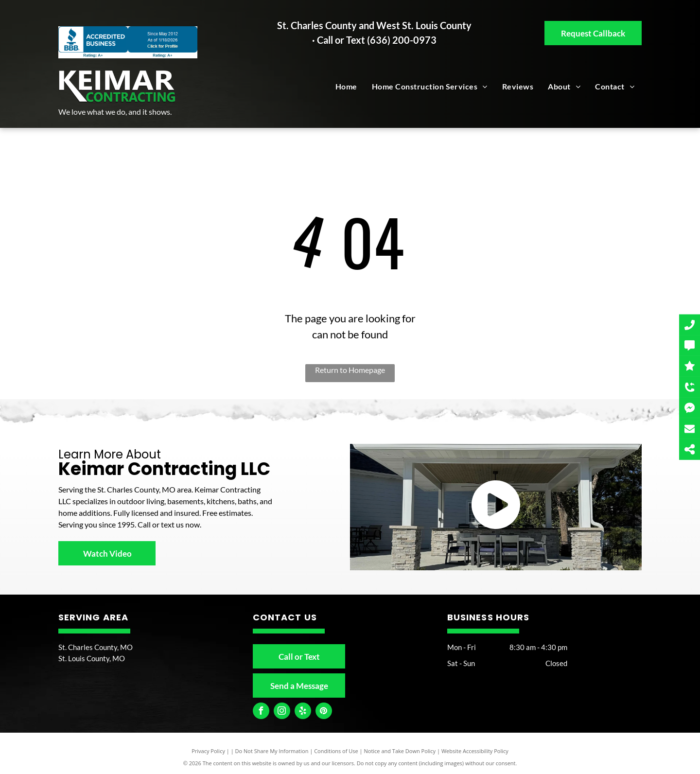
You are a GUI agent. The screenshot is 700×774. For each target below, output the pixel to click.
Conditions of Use (336, 751)
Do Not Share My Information (272, 751)
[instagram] (282, 712)
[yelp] (303, 712)
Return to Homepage (350, 370)
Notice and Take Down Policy (400, 751)
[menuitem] (346, 87)
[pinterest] (324, 712)
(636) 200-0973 (402, 40)
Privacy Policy (208, 751)
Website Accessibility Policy (475, 751)
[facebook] (261, 712)
